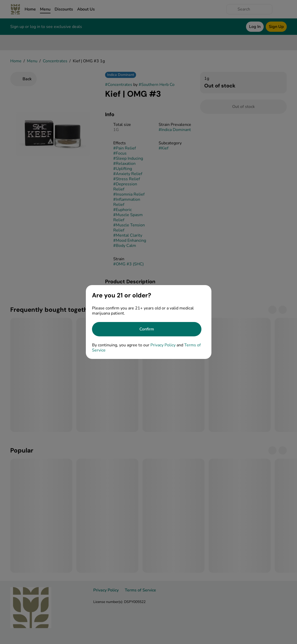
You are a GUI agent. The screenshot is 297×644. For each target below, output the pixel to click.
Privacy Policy (163, 345)
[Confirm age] (147, 329)
